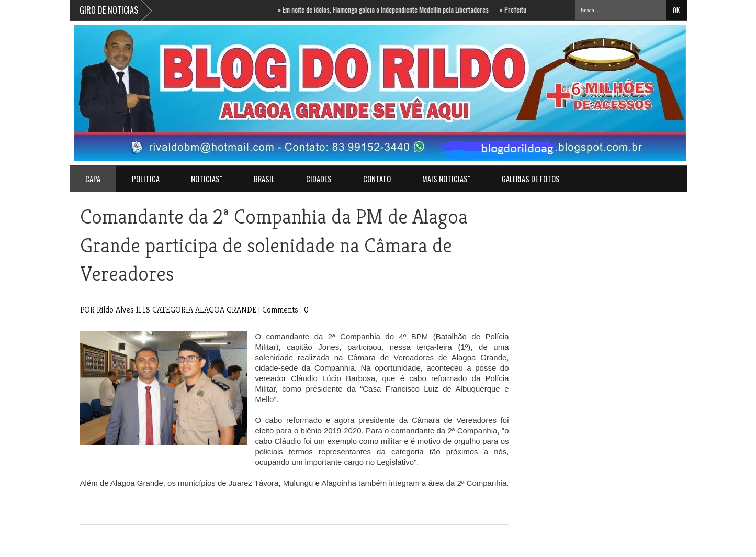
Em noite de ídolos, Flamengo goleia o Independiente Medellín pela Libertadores (388, 9)
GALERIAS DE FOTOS (531, 179)
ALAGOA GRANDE (227, 310)
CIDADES (319, 179)
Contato (377, 179)
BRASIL (264, 179)
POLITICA (146, 179)
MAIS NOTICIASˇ (446, 179)
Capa (93, 179)
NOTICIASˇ (207, 179)
